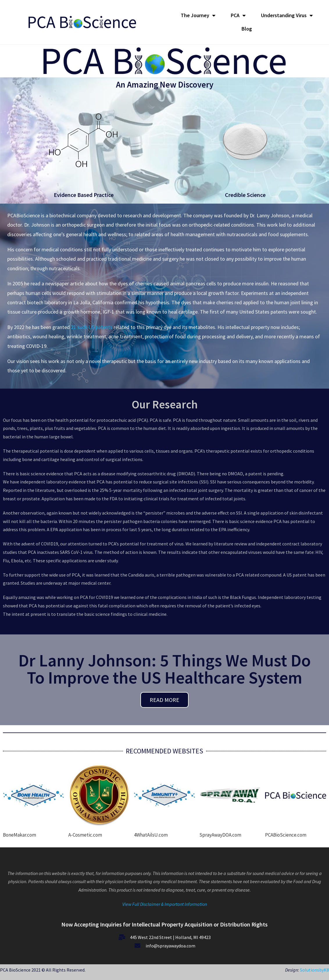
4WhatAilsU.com (151, 835)
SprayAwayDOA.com (220, 835)
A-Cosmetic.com (85, 835)
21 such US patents (92, 327)
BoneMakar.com (19, 835)
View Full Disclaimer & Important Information (165, 904)
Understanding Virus (287, 15)
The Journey (198, 15)
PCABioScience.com (286, 835)
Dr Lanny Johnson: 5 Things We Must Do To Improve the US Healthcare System (164, 669)
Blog (247, 29)
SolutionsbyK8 (314, 970)
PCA (238, 15)
